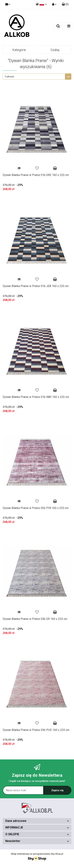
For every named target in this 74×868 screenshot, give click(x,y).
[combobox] (37, 77)
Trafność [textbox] (9, 77)
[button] (65, 4)
